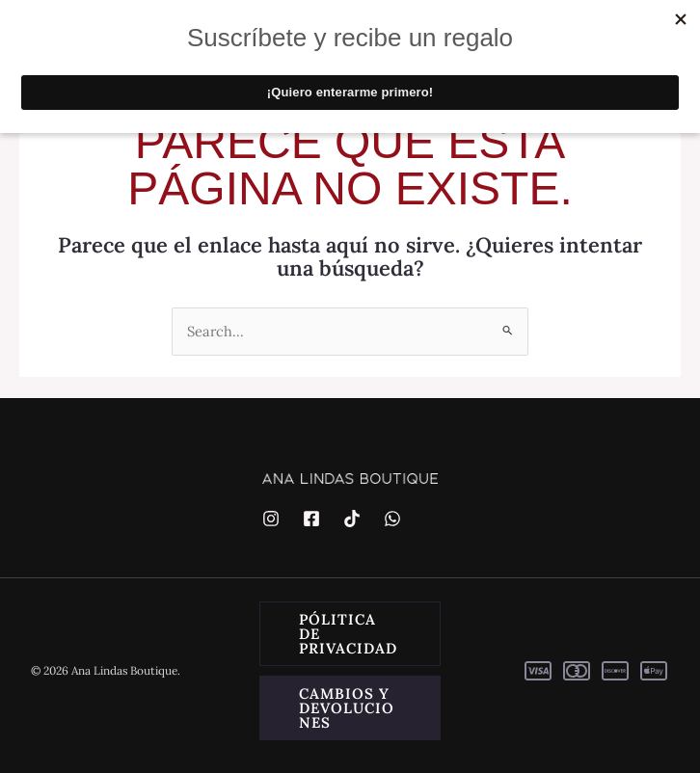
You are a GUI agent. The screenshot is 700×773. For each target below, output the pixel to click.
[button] (350, 634)
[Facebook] (311, 519)
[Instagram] (271, 519)
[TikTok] (352, 519)
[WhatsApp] (392, 519)
